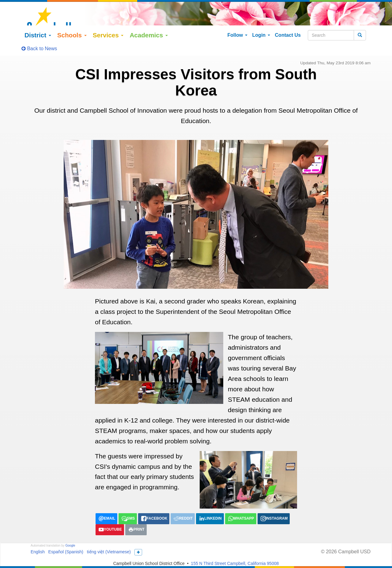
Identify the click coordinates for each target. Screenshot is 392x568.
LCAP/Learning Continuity (84, 557)
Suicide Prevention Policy (267, 557)
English (38, 529)
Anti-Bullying (225, 557)
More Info (299, 547)
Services (120, 11)
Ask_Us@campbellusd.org (259, 547)
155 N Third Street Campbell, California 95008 (235, 540)
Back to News (39, 25)
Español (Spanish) (66, 529)
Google (70, 522)
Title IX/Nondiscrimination (139, 557)
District (50, 11)
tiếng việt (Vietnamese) (109, 529)
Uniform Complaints (188, 557)
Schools (84, 11)
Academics (161, 11)
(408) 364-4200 (213, 547)
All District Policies (315, 557)
